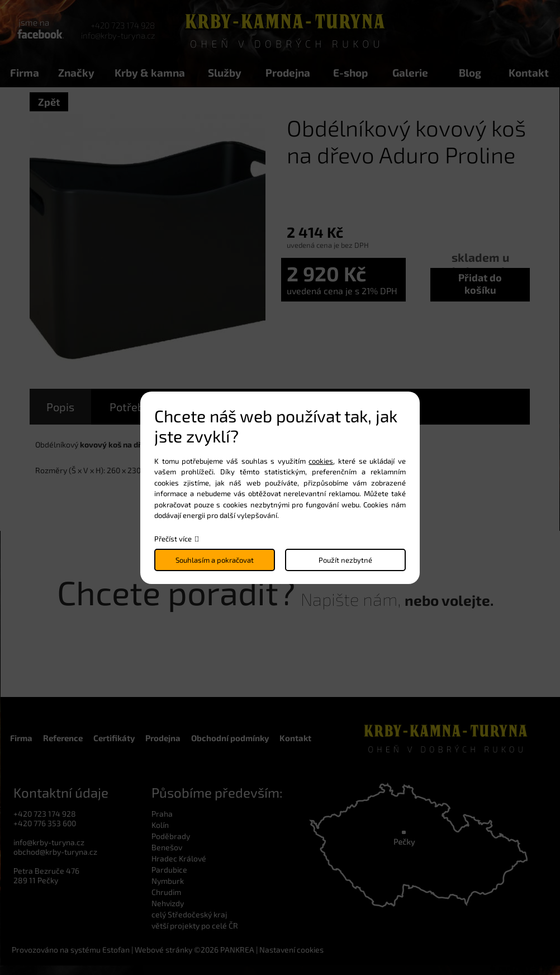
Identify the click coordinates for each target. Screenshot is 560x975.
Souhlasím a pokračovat (215, 560)
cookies (321, 461)
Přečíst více (173, 539)
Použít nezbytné (345, 560)
